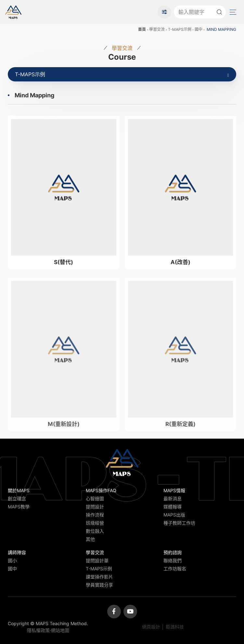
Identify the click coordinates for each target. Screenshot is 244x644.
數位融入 (95, 531)
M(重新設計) (64, 429)
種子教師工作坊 (179, 523)
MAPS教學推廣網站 (13, 12)
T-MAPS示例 (180, 29)
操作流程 (95, 515)
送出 (219, 12)
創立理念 (17, 498)
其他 (90, 539)
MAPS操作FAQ (101, 490)
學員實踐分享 (99, 585)
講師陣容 (17, 552)
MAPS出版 (174, 515)
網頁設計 (151, 627)
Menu (232, 12)
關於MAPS (19, 490)
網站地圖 (60, 630)
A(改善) (180, 262)
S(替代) (64, 262)
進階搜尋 (164, 12)
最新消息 (173, 498)
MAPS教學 (19, 507)
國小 (12, 560)
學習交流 (157, 29)
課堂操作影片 (99, 577)
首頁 (142, 29)
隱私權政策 (38, 630)
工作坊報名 (175, 569)
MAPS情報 (174, 490)
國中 (199, 29)
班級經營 (95, 523)
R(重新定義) (180, 429)
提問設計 (95, 507)
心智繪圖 (95, 498)
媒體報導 (173, 507)
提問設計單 (97, 560)
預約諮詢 (173, 552)
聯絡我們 (173, 560)
